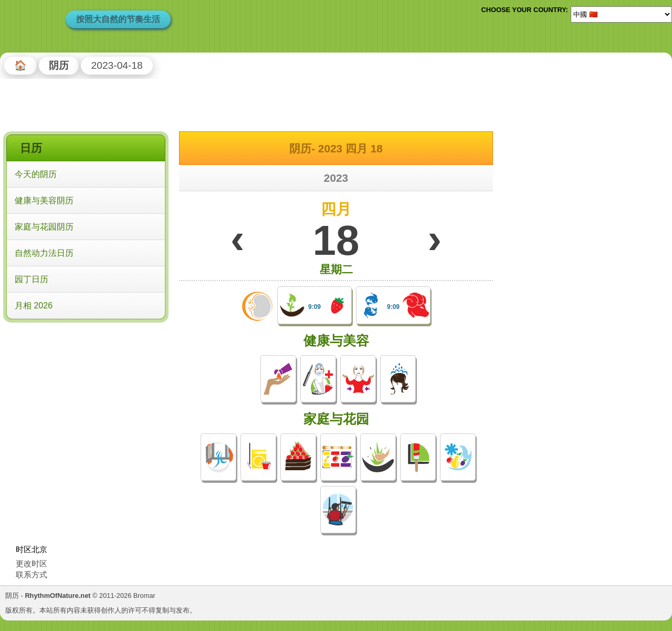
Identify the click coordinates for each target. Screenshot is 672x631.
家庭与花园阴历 (44, 227)
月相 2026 (34, 306)
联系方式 (31, 575)
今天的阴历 (36, 174)
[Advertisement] (86, 394)
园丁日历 (31, 279)
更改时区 (31, 563)
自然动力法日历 (44, 253)
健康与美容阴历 (44, 200)
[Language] (621, 14)
